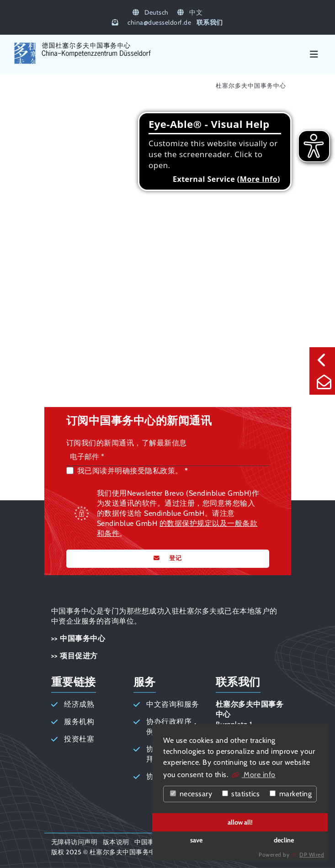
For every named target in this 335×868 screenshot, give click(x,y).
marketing (291, 794)
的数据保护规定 (186, 523)
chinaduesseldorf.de (159, 22)
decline (284, 840)
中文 (190, 12)
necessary (191, 794)
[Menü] (314, 54)
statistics (241, 794)
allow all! (240, 822)
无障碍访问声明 (74, 842)
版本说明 (116, 842)
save (196, 840)
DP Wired (312, 855)
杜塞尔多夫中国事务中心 (251, 86)
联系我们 (210, 22)
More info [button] (259, 775)
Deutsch (151, 12)
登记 (175, 558)
